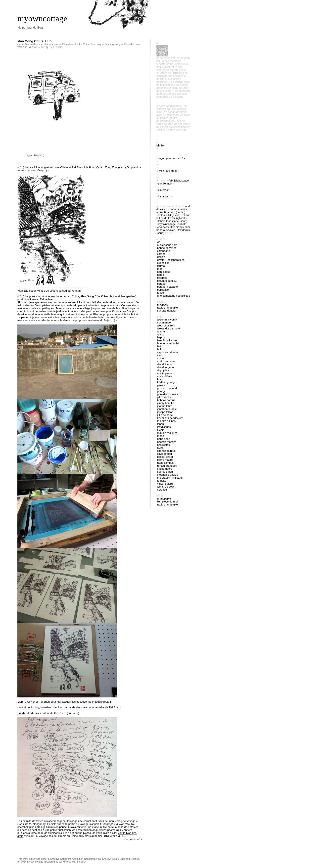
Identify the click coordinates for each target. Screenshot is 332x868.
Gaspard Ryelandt (167, 388)
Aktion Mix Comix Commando (167, 321)
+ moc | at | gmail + (168, 171)
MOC (160, 269)
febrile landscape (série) (173, 221)
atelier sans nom (167, 245)
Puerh (21, 713)
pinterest (163, 190)
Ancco (161, 334)
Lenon (161, 424)
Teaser (161, 293)
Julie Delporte (165, 415)
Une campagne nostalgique (174, 296)
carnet (21, 44)
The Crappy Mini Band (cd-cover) (173, 228)
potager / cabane (167, 287)
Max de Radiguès (167, 433)
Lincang (109, 44)
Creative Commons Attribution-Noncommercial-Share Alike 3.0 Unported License (95, 859)
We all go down (166, 487)
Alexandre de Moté (168, 328)
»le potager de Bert (30, 28)
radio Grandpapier (168, 308)
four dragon (97, 44)
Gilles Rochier (165, 397)
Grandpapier (165, 499)
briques (174, 209)
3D (159, 242)
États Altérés (165, 376)
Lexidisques (164, 427)
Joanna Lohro (165, 406)
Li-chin (161, 430)
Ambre (161, 331)
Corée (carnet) (177, 212)
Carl (159, 355)
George (161, 391)
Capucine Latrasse (168, 352)
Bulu (160, 349)
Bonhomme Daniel (168, 343)
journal (161, 266)
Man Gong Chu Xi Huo (34, 41)
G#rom (161, 385)
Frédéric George (166, 382)
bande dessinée (167, 248)
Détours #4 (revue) (169, 215)
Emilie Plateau (166, 373)
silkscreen (134, 44)
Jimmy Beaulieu (166, 403)
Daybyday (163, 370)
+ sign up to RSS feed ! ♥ (171, 158)
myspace (163, 305)
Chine (86, 44)
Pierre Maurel (165, 460)
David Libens (164, 364)
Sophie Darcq (165, 472)
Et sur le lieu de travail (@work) (173, 217)
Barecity (81, 862)
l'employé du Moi (167, 502)
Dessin (29, 44)
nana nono (164, 439)
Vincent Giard (165, 484)
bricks (78, 44)
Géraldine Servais (167, 394)
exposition (163, 263)
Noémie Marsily (166, 442)
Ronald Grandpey (167, 466)
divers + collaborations (46, 44)
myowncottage (42, 19)
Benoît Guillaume (167, 340)
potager (162, 284)
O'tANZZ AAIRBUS (166, 451)
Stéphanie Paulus (167, 475)
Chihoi (161, 358)
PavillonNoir (165, 183)
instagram (164, 196)
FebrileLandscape (179, 181)
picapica (162, 278)
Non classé (164, 272)
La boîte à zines (166, 421)
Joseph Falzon (165, 412)
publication (164, 290)
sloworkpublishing (28, 707)
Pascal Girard (165, 457)
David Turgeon (166, 367)
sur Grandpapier (167, 311)
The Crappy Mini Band (170, 478)
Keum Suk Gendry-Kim (170, 418)
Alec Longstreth (166, 325)
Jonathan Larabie (167, 409)
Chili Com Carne (166, 361)
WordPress (65, 862)
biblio (160, 145)
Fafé (159, 379)
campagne (164, 251)
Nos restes (164, 445)
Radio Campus (165, 463)
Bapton (161, 337)
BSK (159, 346)
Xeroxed (162, 490)
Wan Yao (22, 47)
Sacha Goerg (165, 469)
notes (161, 275)
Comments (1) (133, 839)
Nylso (160, 448)
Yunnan (33, 47)
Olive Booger (165, 454)
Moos (161, 436)
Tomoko (162, 481)
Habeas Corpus (166, 400)
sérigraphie (121, 44)
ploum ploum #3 (167, 281)
